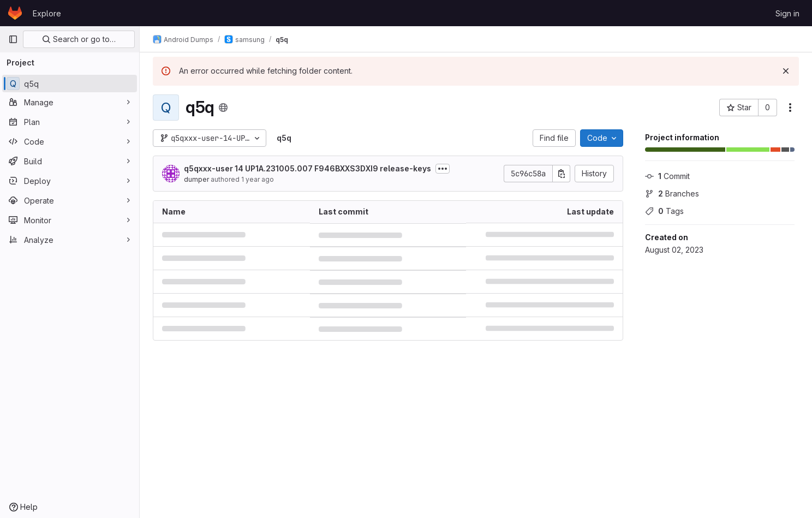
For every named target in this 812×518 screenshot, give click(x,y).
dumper (196, 179)
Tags (664, 211)
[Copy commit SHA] (562, 174)
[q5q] (70, 84)
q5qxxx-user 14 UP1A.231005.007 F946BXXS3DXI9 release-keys (308, 168)
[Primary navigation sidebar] (13, 39)
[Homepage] (15, 13)
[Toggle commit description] (443, 169)
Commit (667, 176)
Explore (47, 13)
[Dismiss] (786, 71)
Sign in (787, 13)
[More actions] (790, 108)
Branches (672, 193)
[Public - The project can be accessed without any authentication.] (223, 108)
